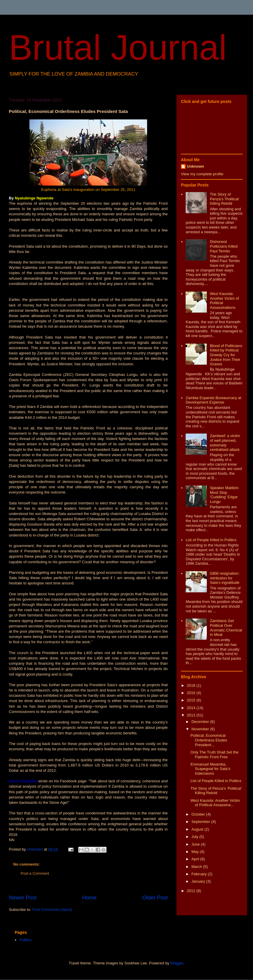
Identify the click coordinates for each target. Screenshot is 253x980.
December (201, 722)
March (197, 867)
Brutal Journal (118, 47)
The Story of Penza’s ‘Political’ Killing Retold (224, 199)
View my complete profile (202, 174)
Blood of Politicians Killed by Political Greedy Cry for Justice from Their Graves (226, 355)
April (196, 859)
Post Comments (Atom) (52, 910)
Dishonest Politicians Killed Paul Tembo (224, 246)
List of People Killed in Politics (211, 540)
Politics (25, 940)
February (200, 874)
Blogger (177, 963)
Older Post (155, 898)
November (201, 729)
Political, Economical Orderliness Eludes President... (209, 740)
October (199, 814)
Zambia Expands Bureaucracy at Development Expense (213, 400)
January (199, 881)
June (196, 844)
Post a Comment (35, 873)
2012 (192, 891)
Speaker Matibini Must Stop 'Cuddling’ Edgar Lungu (224, 495)
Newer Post (23, 898)
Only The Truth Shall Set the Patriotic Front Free (214, 755)
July (195, 837)
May (196, 852)
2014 (192, 708)
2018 (192, 685)
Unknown (195, 166)
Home (90, 898)
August (198, 829)
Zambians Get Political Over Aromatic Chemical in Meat (226, 628)
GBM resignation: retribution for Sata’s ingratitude (224, 578)
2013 (192, 715)
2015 (192, 700)
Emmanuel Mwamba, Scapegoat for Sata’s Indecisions (210, 769)
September (201, 822)
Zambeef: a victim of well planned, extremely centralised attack (225, 443)
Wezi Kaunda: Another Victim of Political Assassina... (215, 803)
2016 (192, 693)
